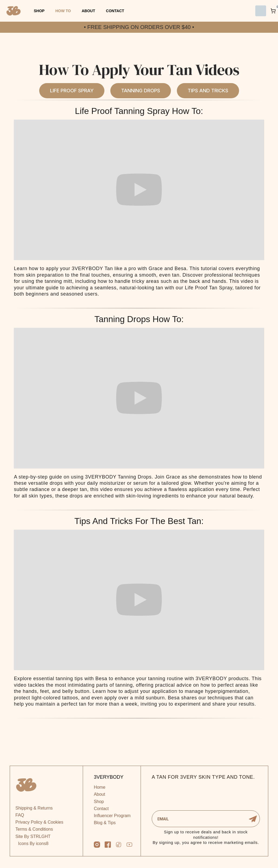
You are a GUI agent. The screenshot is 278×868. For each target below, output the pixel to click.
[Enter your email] (206, 819)
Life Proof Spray (72, 91)
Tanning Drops (141, 91)
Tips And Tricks (208, 91)
